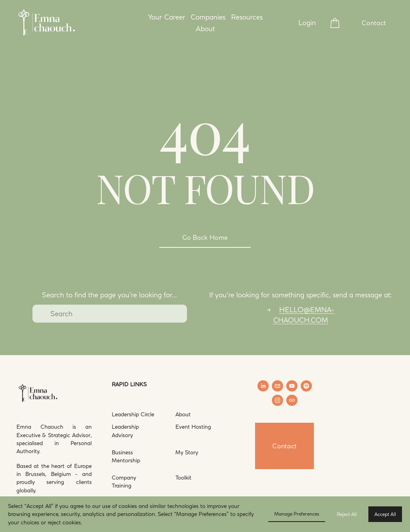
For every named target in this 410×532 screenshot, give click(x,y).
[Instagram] (277, 400)
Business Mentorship (126, 456)
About (183, 414)
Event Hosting (193, 427)
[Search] (110, 314)
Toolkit (183, 477)
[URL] (292, 400)
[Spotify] (306, 386)
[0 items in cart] (335, 23)
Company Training (124, 481)
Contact (374, 23)
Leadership (125, 414)
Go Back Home (205, 237)
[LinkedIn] (263, 386)
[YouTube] (292, 386)
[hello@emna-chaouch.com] (277, 386)
